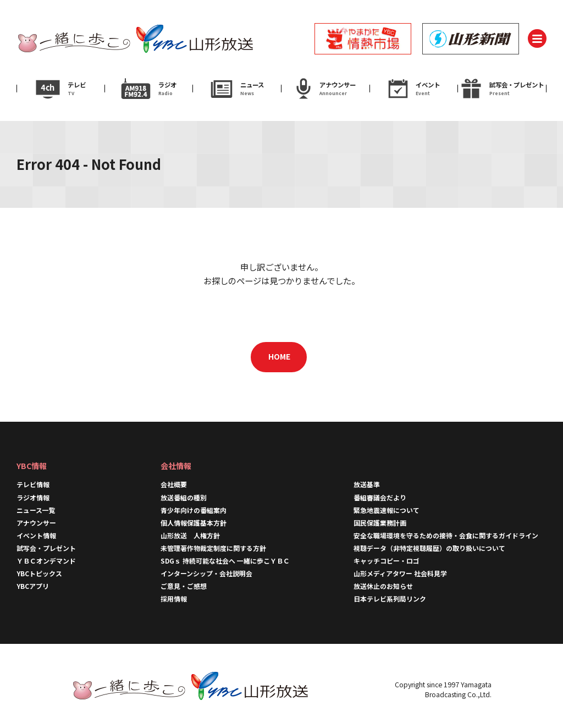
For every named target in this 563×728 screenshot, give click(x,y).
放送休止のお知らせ (383, 586)
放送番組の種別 (184, 497)
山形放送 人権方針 (190, 535)
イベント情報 (36, 535)
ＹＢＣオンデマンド (46, 561)
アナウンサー (36, 523)
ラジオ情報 (33, 497)
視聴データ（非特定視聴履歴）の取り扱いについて (429, 548)
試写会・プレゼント (46, 548)
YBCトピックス (39, 573)
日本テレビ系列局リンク (390, 599)
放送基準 (367, 484)
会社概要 (174, 484)
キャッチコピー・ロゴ (387, 561)
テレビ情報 (33, 484)
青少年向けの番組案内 (194, 510)
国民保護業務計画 (380, 523)
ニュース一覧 (36, 510)
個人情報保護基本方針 (194, 523)
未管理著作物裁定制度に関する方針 (213, 548)
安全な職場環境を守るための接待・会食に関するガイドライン (446, 535)
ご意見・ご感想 (184, 586)
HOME (279, 356)
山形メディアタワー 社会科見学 (400, 573)
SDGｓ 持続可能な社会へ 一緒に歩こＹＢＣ (225, 561)
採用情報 (174, 599)
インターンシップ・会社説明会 (206, 573)
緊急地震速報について (387, 510)
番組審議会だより (380, 497)
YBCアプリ (33, 586)
